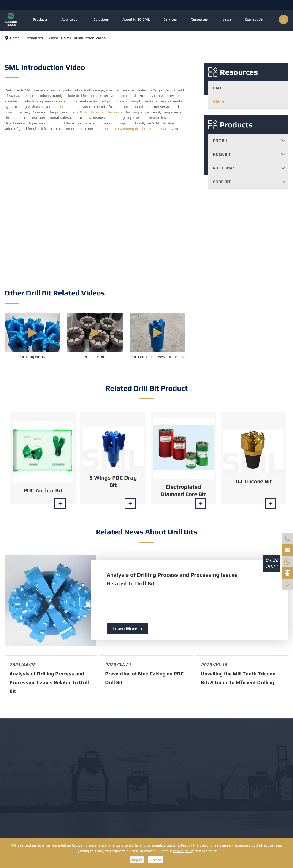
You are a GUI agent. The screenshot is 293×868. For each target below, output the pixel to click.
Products (40, 19)
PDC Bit (220, 141)
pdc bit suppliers (67, 107)
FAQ (217, 88)
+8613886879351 (44, 5)
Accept (156, 860)
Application (71, 19)
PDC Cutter (223, 168)
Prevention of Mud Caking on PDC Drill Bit (144, 678)
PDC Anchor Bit (43, 490)
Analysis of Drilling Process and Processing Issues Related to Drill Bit (172, 579)
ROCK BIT (222, 154)
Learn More (127, 628)
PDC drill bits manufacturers (100, 112)
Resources (199, 19)
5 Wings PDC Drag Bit (113, 481)
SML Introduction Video (85, 38)
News (226, 19)
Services (170, 19)
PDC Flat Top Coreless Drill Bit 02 (158, 357)
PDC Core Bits (95, 357)
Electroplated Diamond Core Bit (183, 490)
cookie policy (183, 851)
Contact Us (254, 19)
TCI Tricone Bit (253, 481)
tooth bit (114, 129)
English (276, 5)
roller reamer (161, 129)
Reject (137, 860)
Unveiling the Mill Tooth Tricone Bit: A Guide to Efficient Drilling (238, 678)
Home (15, 38)
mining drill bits (136, 129)
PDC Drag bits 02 (32, 357)
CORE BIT (222, 182)
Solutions (101, 19)
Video (53, 38)
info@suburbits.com (106, 5)
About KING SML (136, 19)
